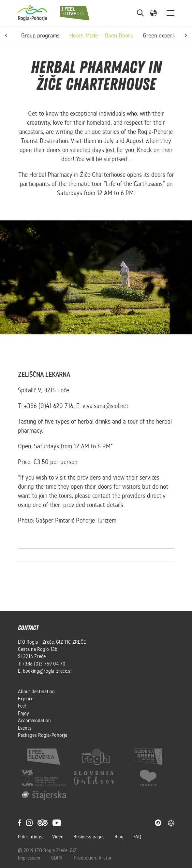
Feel (22, 706)
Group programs (40, 35)
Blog (119, 837)
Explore (26, 699)
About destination (36, 692)
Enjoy (23, 713)
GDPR (58, 858)
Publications (30, 837)
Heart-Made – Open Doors (101, 35)
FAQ (137, 837)
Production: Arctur (93, 858)
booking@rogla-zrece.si (47, 671)
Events (25, 728)
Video (58, 837)
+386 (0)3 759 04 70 (44, 664)
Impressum (30, 858)
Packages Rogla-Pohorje (43, 735)
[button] (154, 13)
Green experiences (165, 35)
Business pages (89, 837)
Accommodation (34, 721)
